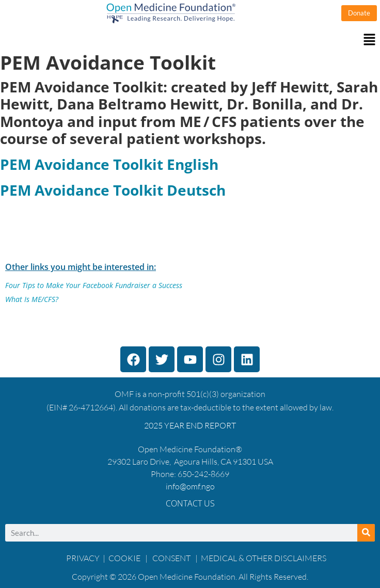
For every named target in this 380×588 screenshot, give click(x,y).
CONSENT (171, 558)
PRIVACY (83, 558)
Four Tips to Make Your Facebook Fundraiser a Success (94, 285)
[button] (190, 40)
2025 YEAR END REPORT (190, 425)
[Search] (366, 533)
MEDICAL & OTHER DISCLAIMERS (264, 558)
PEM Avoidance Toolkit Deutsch (113, 190)
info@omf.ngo (190, 486)
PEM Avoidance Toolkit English (109, 164)
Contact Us (190, 503)
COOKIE (125, 558)
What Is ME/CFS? (32, 299)
